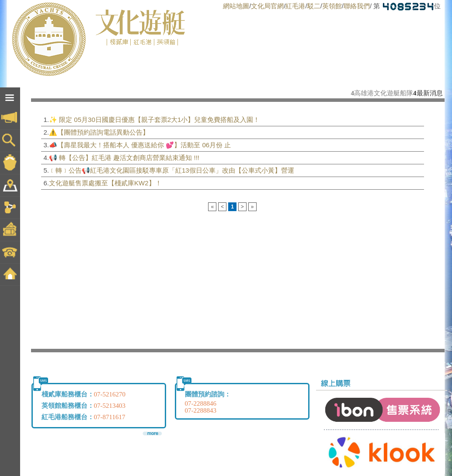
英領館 (332, 6)
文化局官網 (267, 6)
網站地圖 (236, 6)
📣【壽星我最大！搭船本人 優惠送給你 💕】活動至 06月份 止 (140, 145)
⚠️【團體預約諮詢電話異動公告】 (99, 132)
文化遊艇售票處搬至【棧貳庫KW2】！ (105, 183)
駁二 (314, 6)
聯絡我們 (357, 6)
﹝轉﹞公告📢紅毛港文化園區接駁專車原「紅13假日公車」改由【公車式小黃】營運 (172, 170)
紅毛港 (295, 6)
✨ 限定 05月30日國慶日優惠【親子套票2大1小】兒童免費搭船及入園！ (154, 120)
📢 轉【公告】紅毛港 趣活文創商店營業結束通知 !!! (124, 158)
